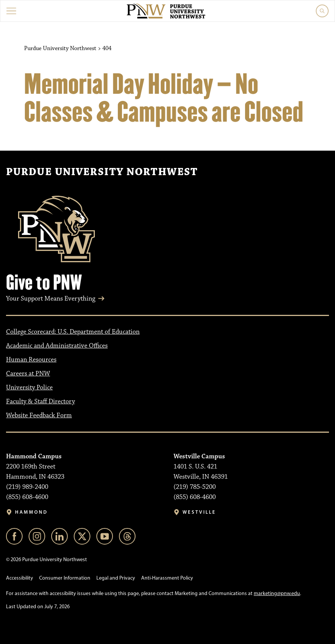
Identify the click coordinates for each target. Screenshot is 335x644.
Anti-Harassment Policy (167, 578)
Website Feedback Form (39, 415)
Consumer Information (65, 578)
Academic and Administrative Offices (57, 346)
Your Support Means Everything (51, 299)
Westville (199, 512)
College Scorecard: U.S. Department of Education (73, 332)
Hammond (31, 512)
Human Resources (31, 360)
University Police (29, 388)
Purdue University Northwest (102, 172)
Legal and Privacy (116, 578)
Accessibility (20, 578)
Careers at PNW (28, 374)
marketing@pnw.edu (277, 593)
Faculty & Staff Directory (40, 401)
